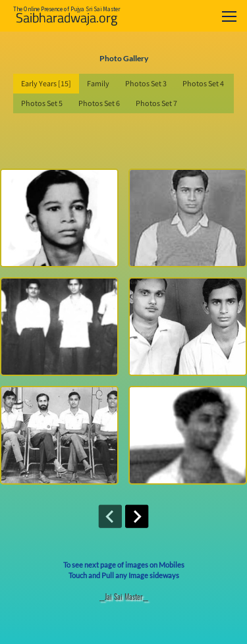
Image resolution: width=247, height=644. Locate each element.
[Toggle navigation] (229, 16)
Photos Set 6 (99, 103)
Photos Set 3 (146, 83)
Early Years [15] (46, 83)
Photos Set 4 (203, 83)
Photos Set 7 (156, 103)
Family (98, 83)
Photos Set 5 (42, 103)
